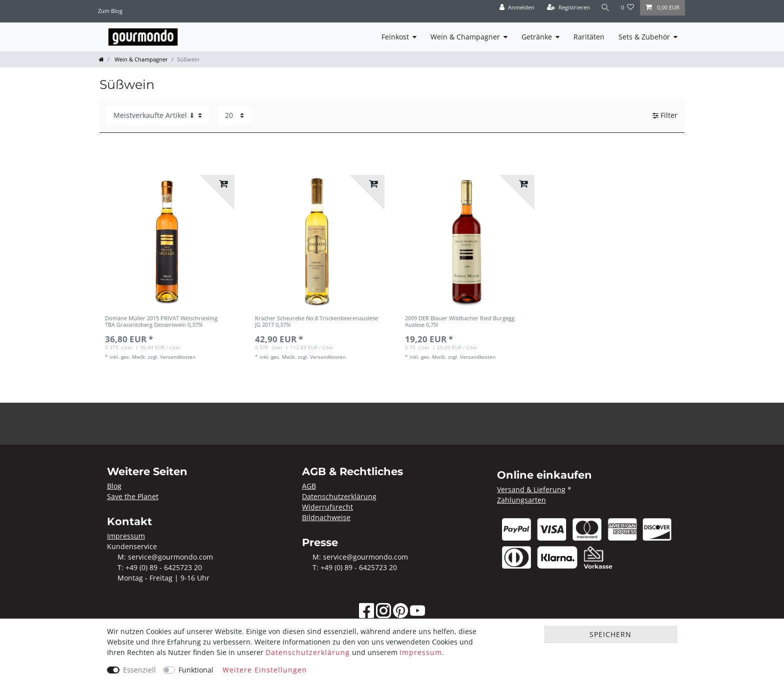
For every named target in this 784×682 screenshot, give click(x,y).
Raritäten (589, 37)
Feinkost (395, 37)
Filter (665, 116)
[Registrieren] (568, 8)
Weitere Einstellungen (265, 670)
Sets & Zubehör (644, 37)
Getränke (537, 37)
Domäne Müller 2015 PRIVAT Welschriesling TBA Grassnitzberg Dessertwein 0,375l (161, 322)
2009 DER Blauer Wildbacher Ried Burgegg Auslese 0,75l (460, 322)
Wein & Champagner (465, 37)
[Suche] (605, 8)
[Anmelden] (517, 8)
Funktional (196, 670)
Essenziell (139, 670)
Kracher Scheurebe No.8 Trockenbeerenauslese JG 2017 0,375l (316, 322)
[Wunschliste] (628, 8)
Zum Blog (110, 11)
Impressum (421, 652)
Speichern (610, 634)
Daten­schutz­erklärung (308, 652)
